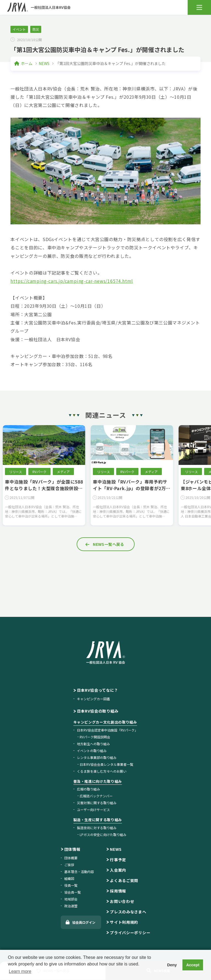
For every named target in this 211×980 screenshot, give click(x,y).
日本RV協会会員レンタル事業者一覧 (106, 764)
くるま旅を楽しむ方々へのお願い (102, 771)
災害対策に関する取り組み (97, 803)
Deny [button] (172, 965)
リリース (16, 472)
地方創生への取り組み (93, 744)
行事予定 (118, 860)
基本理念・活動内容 (79, 872)
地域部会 (71, 899)
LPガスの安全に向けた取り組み (103, 834)
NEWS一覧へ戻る (109, 544)
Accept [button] (193, 965)
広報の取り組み (88, 789)
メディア (63, 472)
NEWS (44, 63)
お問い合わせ (122, 901)
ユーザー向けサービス (93, 810)
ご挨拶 (69, 865)
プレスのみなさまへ (128, 912)
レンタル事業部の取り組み (97, 757)
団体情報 (72, 849)
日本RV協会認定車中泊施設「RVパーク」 (107, 730)
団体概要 (71, 858)
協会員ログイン (84, 922)
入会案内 (118, 870)
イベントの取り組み (92, 751)
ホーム (27, 63)
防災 (36, 29)
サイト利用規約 (124, 922)
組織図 (69, 878)
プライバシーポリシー (130, 933)
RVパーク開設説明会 (95, 737)
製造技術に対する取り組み (97, 828)
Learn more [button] (20, 971)
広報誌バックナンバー (96, 796)
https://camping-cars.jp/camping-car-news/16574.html (72, 281)
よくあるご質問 (124, 880)
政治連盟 (71, 906)
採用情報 (118, 891)
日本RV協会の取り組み (98, 711)
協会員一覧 (73, 892)
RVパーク (39, 472)
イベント (19, 29)
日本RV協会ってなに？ (98, 690)
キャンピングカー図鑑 (93, 699)
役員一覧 (71, 885)
